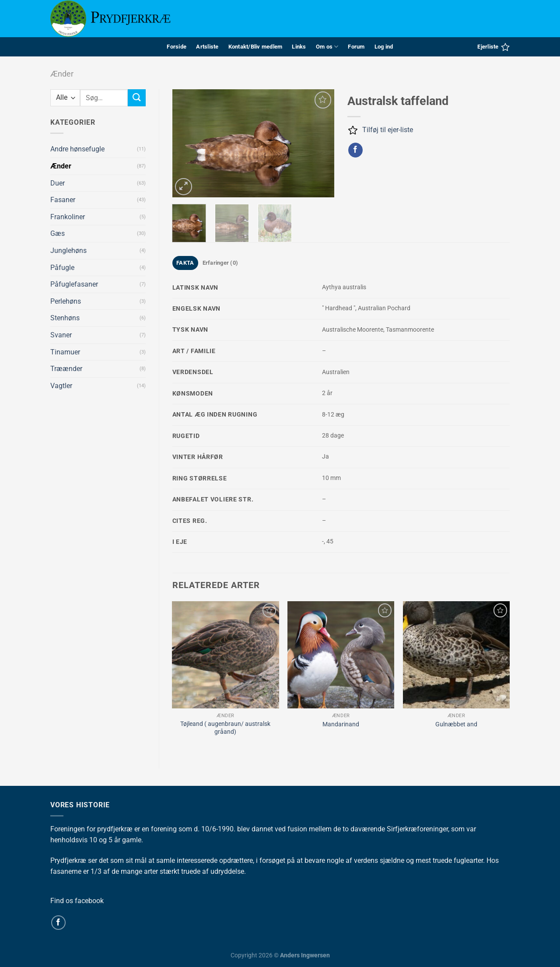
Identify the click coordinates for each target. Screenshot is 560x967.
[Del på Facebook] (355, 150)
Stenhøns (65, 318)
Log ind (384, 47)
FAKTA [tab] (185, 263)
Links (299, 47)
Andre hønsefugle (77, 149)
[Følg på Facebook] (58, 923)
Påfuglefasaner (74, 284)
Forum (356, 47)
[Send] (136, 98)
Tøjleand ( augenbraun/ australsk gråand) (225, 728)
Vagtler (61, 386)
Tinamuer (65, 352)
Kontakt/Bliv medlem (255, 47)
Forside (177, 47)
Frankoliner (68, 217)
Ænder (62, 74)
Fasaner (63, 200)
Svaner (61, 335)
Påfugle (62, 268)
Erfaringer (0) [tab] (220, 263)
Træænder (66, 369)
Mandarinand (341, 724)
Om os (327, 47)
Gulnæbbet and (456, 724)
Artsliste (207, 47)
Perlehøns (66, 301)
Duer (58, 183)
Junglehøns (68, 251)
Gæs (58, 233)
